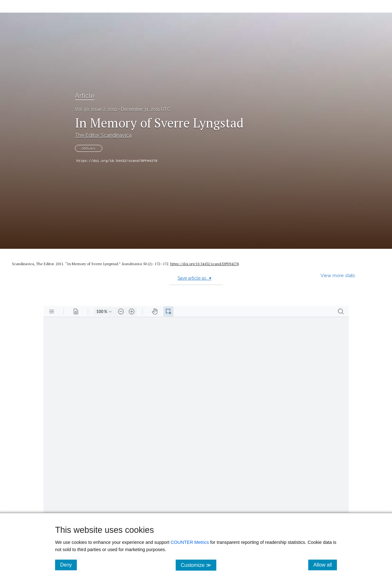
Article (85, 96)
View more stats (338, 275)
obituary (89, 148)
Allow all (325, 565)
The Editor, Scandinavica (103, 135)
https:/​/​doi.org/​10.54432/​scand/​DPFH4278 (205, 264)
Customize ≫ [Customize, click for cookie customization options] (199, 565)
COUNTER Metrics (190, 542)
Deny (68, 565)
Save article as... (194, 278)
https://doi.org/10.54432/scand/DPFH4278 (117, 161)
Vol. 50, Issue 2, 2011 (96, 109)
